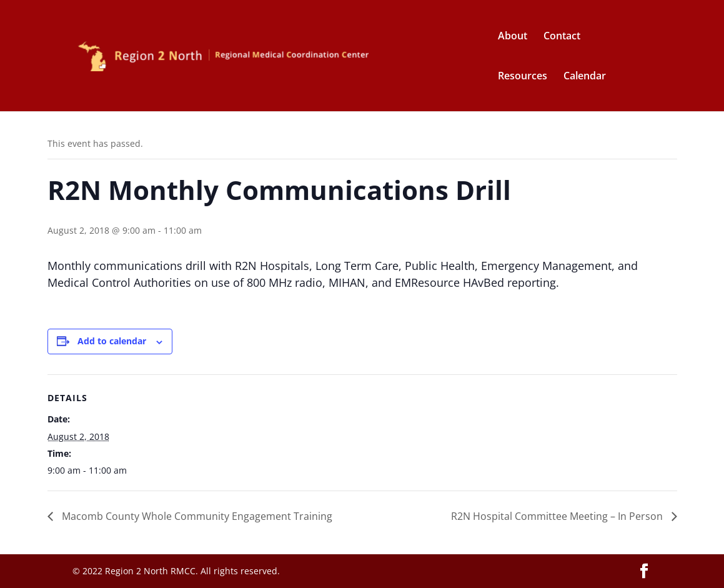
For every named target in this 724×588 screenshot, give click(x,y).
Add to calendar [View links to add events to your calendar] (112, 341)
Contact (562, 37)
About (513, 37)
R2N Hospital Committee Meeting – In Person (558, 516)
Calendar (585, 77)
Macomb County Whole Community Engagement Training (196, 516)
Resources (523, 77)
